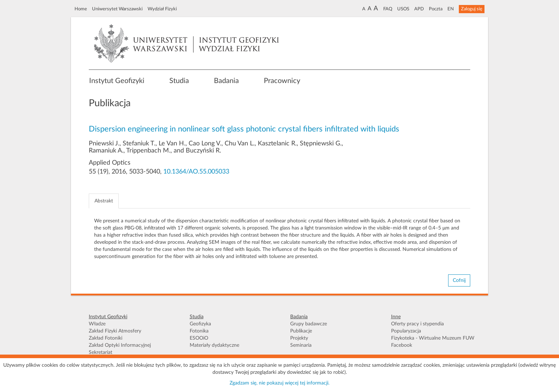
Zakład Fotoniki (106, 338)
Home (81, 9)
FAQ (388, 9)
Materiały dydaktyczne (214, 345)
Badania (226, 81)
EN (451, 9)
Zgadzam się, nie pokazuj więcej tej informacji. (279, 383)
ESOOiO (199, 338)
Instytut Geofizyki (117, 81)
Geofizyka (200, 324)
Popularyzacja (406, 331)
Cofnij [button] (459, 280)
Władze (97, 324)
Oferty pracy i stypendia (417, 324)
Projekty (299, 338)
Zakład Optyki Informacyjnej (120, 345)
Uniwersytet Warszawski (117, 9)
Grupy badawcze (309, 324)
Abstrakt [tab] (104, 201)
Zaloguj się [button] (472, 9)
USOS (403, 9)
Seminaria (301, 345)
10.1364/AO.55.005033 (196, 172)
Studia (179, 81)
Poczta (436, 9)
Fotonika (199, 331)
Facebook (402, 345)
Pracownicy (282, 81)
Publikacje (301, 331)
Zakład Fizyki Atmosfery (115, 331)
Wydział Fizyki (162, 9)
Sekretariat (101, 352)
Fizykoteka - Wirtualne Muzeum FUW (433, 338)
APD (419, 9)
